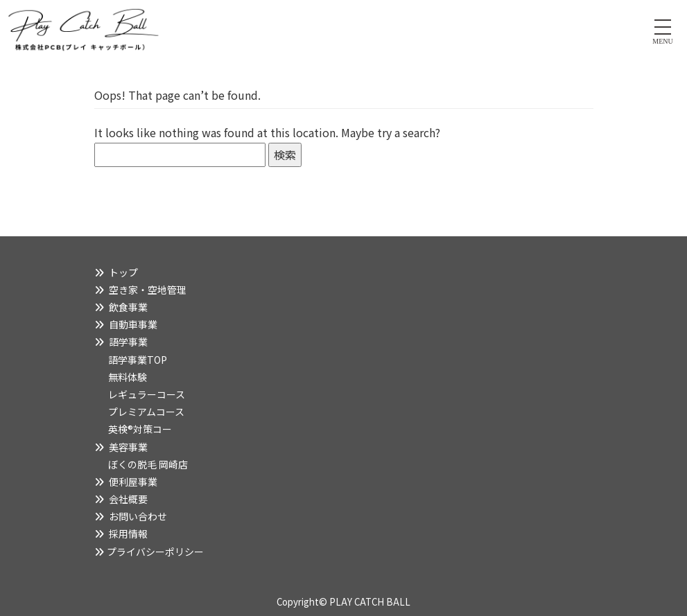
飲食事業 (128, 307)
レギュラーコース (147, 394)
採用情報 (128, 534)
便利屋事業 (133, 482)
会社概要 (128, 499)
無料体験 (128, 377)
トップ (123, 272)
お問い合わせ (138, 516)
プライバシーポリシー (155, 552)
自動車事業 (133, 324)
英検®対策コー (140, 429)
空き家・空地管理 (148, 290)
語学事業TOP (138, 360)
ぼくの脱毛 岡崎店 (148, 464)
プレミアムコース (146, 412)
